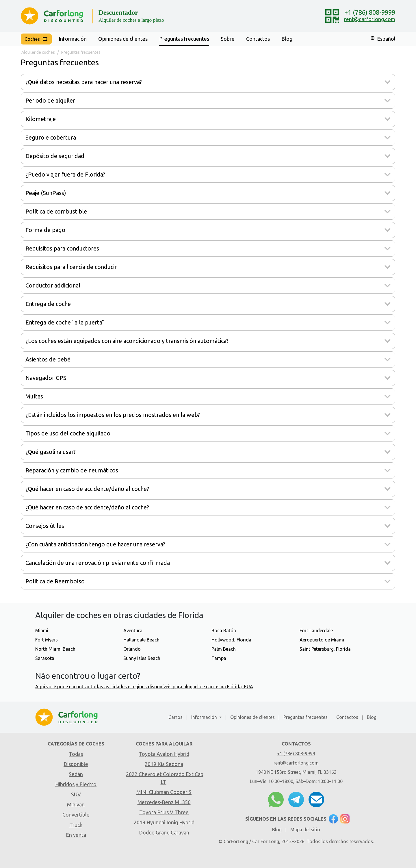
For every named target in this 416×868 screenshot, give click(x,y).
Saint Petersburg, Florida (325, 649)
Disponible (76, 764)
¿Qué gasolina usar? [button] (51, 452)
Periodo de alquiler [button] (50, 100)
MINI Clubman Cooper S (164, 792)
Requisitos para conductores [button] (62, 248)
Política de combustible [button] (56, 211)
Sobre (228, 39)
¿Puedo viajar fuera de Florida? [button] (65, 174)
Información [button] (73, 39)
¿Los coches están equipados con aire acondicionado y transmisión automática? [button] (127, 341)
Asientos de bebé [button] (48, 359)
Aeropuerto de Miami (322, 640)
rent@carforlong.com (370, 19)
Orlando (132, 649)
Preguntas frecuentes (184, 39)
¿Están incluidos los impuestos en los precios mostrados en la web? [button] (113, 415)
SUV (76, 794)
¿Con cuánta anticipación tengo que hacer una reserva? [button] (95, 544)
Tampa (219, 658)
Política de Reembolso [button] (55, 581)
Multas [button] (34, 396)
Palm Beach (224, 649)
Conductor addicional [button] (53, 285)
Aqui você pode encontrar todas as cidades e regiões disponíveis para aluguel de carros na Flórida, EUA (144, 687)
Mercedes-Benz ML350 (164, 802)
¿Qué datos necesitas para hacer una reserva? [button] (84, 82)
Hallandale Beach (141, 640)
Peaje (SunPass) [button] (46, 193)
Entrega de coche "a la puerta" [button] (65, 322)
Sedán (76, 774)
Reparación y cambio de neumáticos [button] (72, 470)
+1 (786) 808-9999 (370, 12)
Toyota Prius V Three (164, 812)
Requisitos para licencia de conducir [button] (71, 267)
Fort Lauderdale (316, 630)
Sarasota (45, 658)
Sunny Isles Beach (142, 658)
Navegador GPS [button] (46, 378)
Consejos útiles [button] (45, 526)
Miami (42, 630)
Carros (175, 717)
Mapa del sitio (305, 830)
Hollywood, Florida (231, 640)
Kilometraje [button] (41, 119)
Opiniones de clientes (123, 39)
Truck (76, 825)
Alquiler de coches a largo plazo (131, 20)
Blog (287, 39)
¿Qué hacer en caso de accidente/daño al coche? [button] (87, 489)
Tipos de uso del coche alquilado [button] (68, 433)
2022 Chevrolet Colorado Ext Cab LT (165, 778)
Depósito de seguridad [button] (55, 156)
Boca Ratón (224, 630)
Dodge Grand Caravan (164, 832)
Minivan (76, 804)
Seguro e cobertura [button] (51, 137)
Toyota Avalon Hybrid (164, 754)
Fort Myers (47, 640)
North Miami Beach (55, 649)
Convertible (76, 815)
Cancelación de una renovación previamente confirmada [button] (98, 563)
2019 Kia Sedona (164, 764)
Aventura (133, 630)
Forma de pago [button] (45, 230)
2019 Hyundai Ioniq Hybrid (164, 822)
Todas (76, 754)
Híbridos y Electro (76, 784)
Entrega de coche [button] (48, 304)
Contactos (258, 39)
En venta (76, 835)
